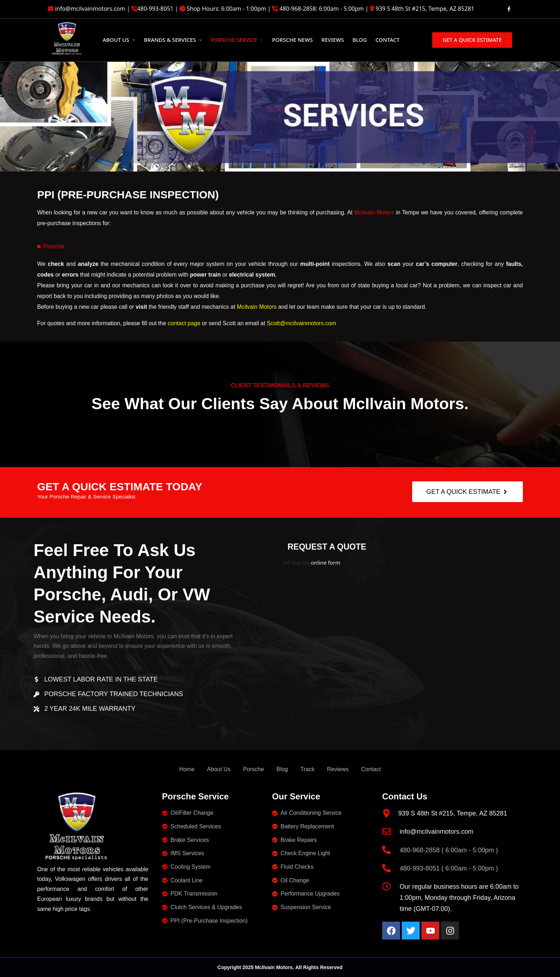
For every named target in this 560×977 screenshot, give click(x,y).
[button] (471, 40)
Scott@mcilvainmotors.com (301, 323)
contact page (184, 323)
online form (326, 562)
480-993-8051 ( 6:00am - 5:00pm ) (449, 868)
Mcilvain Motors (374, 212)
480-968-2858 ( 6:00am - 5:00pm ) (449, 850)
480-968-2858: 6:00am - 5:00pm (322, 9)
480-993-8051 (155, 9)
